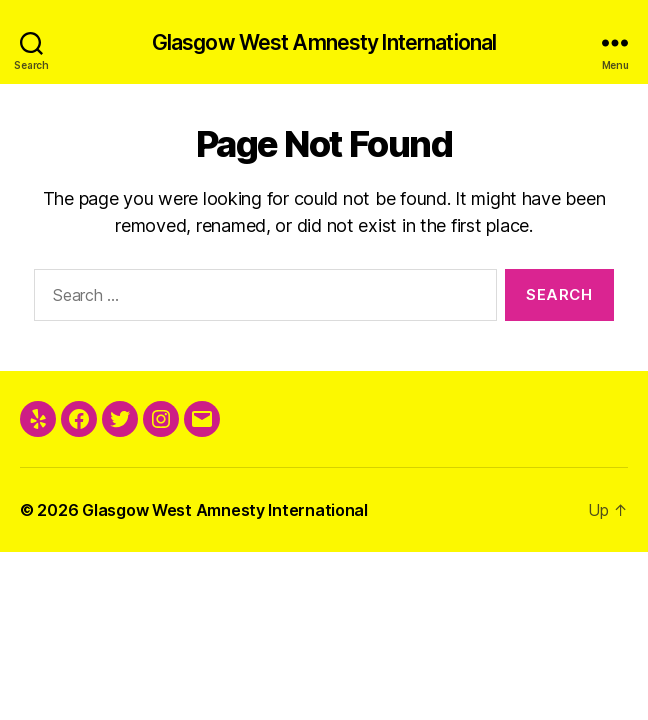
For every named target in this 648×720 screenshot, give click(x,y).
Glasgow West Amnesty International (324, 42)
